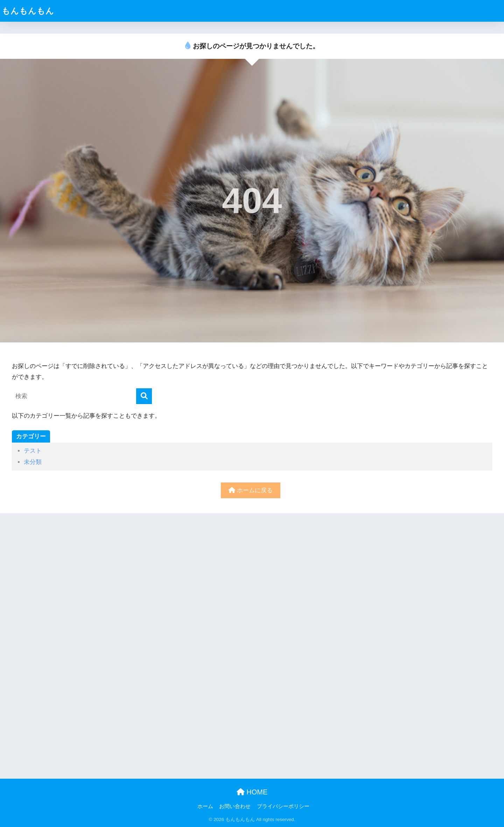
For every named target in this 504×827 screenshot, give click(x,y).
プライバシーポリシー (283, 806)
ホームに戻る (251, 490)
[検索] (144, 396)
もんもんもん (28, 11)
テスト (33, 451)
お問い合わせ (235, 806)
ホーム (205, 806)
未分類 (33, 462)
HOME (252, 792)
